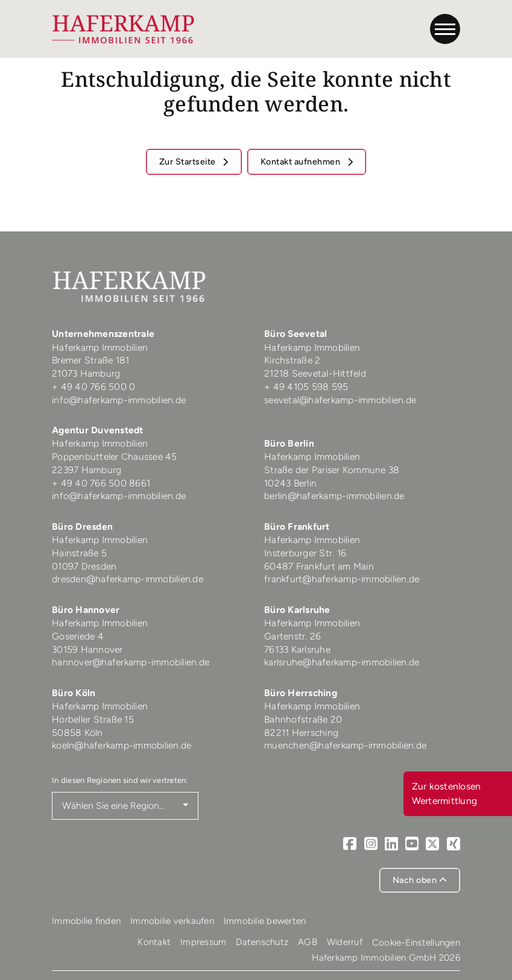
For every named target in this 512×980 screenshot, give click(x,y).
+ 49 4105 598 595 (306, 387)
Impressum (203, 942)
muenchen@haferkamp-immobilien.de (345, 745)
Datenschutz (262, 942)
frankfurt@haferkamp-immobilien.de (342, 579)
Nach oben (420, 880)
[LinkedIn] (391, 843)
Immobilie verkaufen (172, 921)
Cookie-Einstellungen (416, 943)
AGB (308, 942)
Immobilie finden (86, 921)
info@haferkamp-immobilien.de (119, 400)
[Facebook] (350, 843)
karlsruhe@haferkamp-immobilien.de (342, 662)
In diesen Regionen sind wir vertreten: (120, 780)
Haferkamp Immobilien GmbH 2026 (386, 958)
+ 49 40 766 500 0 (93, 387)
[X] (432, 843)
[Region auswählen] (125, 806)
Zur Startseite (189, 162)
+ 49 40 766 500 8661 (101, 483)
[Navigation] (445, 29)
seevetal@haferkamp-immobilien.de (340, 400)
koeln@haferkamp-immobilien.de (122, 745)
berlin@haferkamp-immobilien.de (334, 496)
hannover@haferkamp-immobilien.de (131, 662)
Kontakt (154, 942)
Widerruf (345, 942)
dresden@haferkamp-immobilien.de (128, 579)
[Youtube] (412, 843)
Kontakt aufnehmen (302, 162)
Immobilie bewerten (265, 921)
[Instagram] (371, 843)
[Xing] (454, 843)
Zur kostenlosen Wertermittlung (447, 793)
